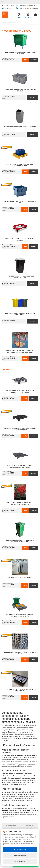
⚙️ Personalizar (20, 861)
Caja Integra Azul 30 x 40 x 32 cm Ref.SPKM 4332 (20, 202)
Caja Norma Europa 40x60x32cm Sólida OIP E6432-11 (20, 90)
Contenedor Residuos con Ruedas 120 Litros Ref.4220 (20, 277)
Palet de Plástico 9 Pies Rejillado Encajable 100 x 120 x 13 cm (20, 466)
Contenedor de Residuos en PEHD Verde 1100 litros (20, 53)
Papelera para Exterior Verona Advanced (20, 127)
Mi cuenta (28, 16)
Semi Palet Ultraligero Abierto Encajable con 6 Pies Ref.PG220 (20, 429)
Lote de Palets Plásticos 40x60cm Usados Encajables (20, 690)
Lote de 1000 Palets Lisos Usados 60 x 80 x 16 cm (20, 653)
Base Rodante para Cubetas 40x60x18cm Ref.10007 (20, 240)
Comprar (34, 60)
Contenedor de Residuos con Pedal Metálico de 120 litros (20, 541)
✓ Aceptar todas (20, 850)
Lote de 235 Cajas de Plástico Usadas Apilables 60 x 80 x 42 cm (20, 504)
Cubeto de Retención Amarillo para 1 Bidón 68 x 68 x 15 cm (20, 165)
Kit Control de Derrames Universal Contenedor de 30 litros (20, 616)
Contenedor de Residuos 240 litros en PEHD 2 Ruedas (20, 314)
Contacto (19, 16)
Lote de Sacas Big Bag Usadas (20, 578)
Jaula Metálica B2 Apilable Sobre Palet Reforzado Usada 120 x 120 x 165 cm (20, 351)
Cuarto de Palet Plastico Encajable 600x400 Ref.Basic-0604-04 (20, 392)
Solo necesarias (20, 856)
